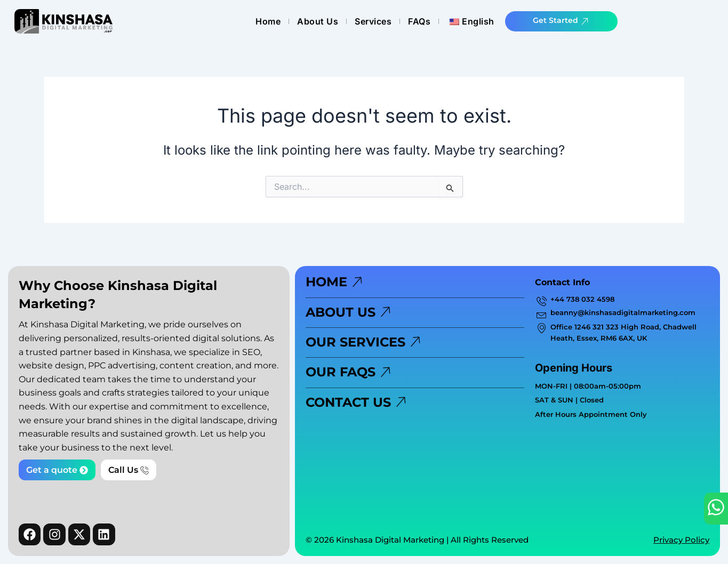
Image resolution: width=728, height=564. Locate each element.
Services (425, 21)
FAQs (471, 21)
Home (320, 21)
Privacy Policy (681, 540)
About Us (370, 21)
